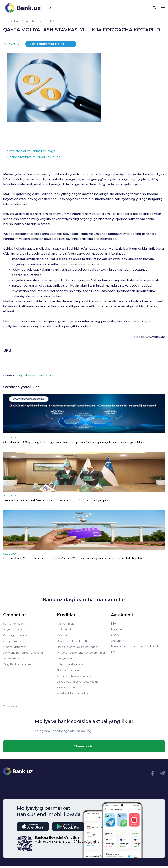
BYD (114, 652)
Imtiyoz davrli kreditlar (72, 666)
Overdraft (63, 635)
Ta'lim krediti (66, 629)
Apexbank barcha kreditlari (75, 695)
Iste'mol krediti (67, 624)
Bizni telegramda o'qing (47, 44)
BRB (7, 350)
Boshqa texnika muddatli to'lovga (34, 157)
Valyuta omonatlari (16, 629)
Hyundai (117, 629)
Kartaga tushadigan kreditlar (76, 678)
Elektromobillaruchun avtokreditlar (81, 684)
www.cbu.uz (155, 337)
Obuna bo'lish (84, 748)
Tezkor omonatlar (15, 658)
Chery (115, 635)
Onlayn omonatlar (15, 641)
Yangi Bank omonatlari (19, 664)
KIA (113, 624)
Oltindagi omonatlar (17, 635)
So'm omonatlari (14, 624)
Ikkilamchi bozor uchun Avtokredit (135, 646)
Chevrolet (118, 641)
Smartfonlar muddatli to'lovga (31, 151)
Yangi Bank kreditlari (71, 689)
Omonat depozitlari (16, 646)
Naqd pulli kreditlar (70, 672)
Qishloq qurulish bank (37, 375)
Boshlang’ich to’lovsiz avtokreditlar (81, 646)
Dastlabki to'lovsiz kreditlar (75, 641)
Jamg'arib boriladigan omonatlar (25, 652)
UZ (52, 8)
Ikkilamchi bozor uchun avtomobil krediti (80, 654)
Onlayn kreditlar (68, 661)
